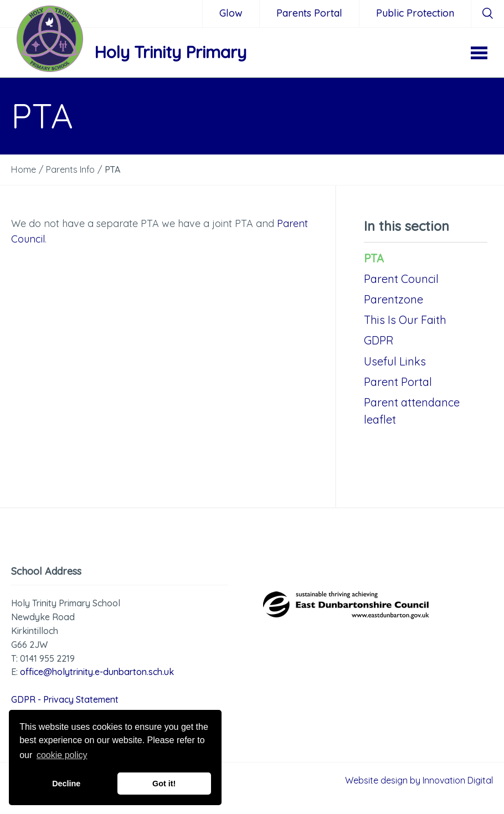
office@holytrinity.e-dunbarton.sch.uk (97, 672)
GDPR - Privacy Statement (65, 699)
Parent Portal (398, 382)
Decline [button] (66, 784)
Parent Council (401, 279)
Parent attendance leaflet (412, 411)
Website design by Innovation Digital (419, 780)
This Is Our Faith (405, 320)
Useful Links (395, 361)
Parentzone (394, 299)
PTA (374, 258)
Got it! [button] (164, 784)
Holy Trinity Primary (170, 52)
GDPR (379, 340)
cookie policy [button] (62, 755)
